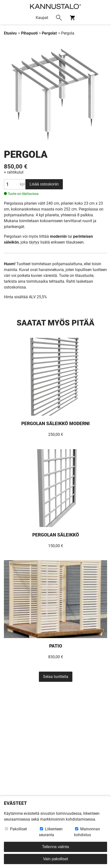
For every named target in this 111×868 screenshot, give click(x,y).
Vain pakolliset (55, 859)
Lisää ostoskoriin (44, 184)
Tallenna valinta (55, 847)
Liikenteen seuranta (51, 832)
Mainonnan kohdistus (87, 832)
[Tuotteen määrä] (15, 184)
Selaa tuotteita (56, 677)
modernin (58, 236)
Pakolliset (16, 829)
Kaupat (42, 18)
